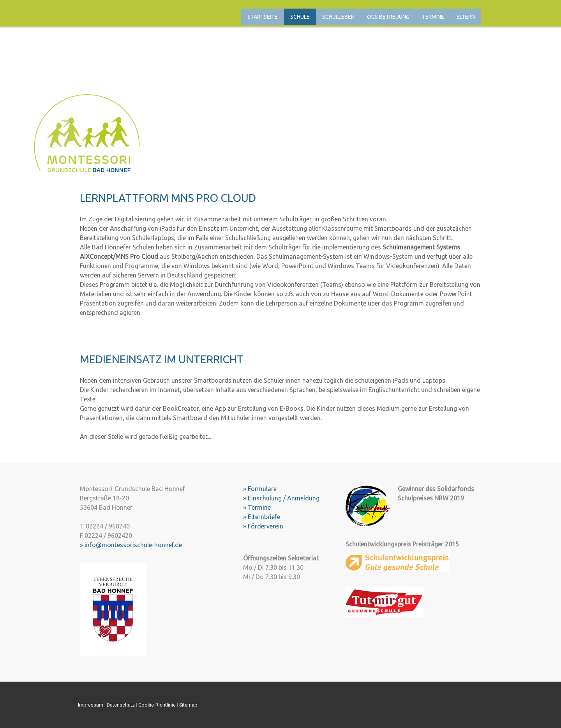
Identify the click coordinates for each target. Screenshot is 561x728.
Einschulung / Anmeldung (284, 498)
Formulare (262, 489)
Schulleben (338, 17)
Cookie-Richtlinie (157, 705)
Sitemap (188, 705)
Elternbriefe (264, 517)
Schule (300, 17)
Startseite (263, 17)
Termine (433, 17)
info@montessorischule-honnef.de (133, 545)
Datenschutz (121, 705)
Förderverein (266, 526)
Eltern (466, 17)
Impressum (91, 705)
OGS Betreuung (388, 17)
